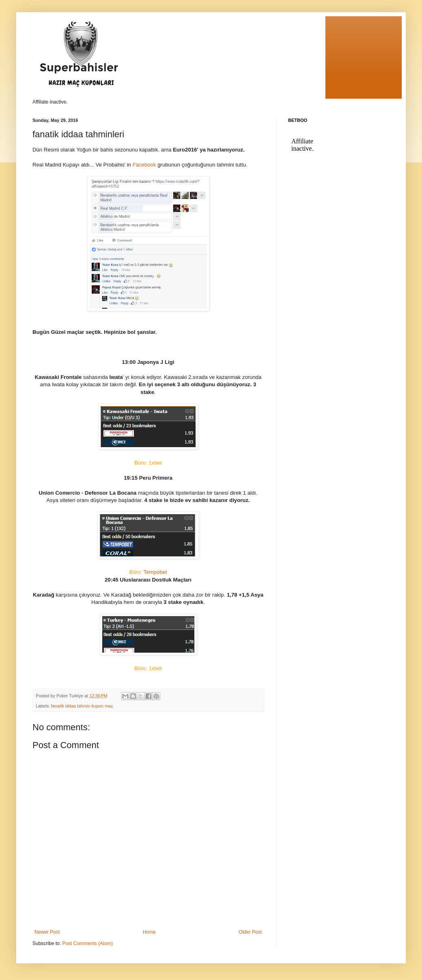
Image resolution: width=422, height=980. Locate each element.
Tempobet (148, 572)
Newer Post (47, 932)
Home (149, 932)
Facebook (144, 165)
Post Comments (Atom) (87, 943)
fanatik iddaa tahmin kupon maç (82, 706)
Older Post (250, 932)
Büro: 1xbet (148, 463)
